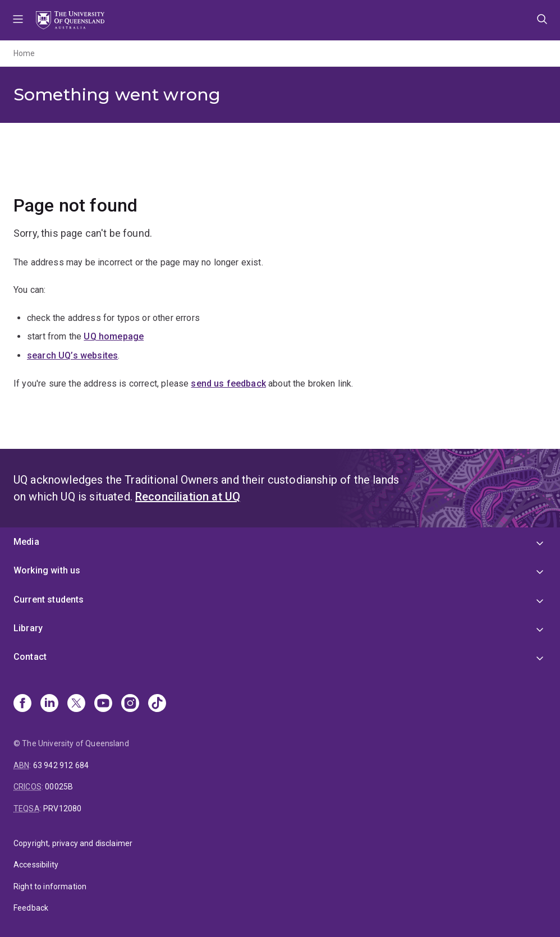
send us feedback (228, 383)
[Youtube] (103, 704)
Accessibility (36, 865)
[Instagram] (130, 704)
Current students (49, 600)
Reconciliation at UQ (188, 497)
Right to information (50, 887)
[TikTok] (157, 704)
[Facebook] (22, 704)
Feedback (31, 908)
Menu (18, 20)
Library (28, 628)
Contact (30, 657)
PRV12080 (62, 809)
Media (26, 542)
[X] (76, 704)
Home (24, 53)
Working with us (47, 570)
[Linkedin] (49, 704)
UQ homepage (114, 336)
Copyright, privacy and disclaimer (73, 843)
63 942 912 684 (61, 765)
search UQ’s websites (72, 355)
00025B (59, 787)
